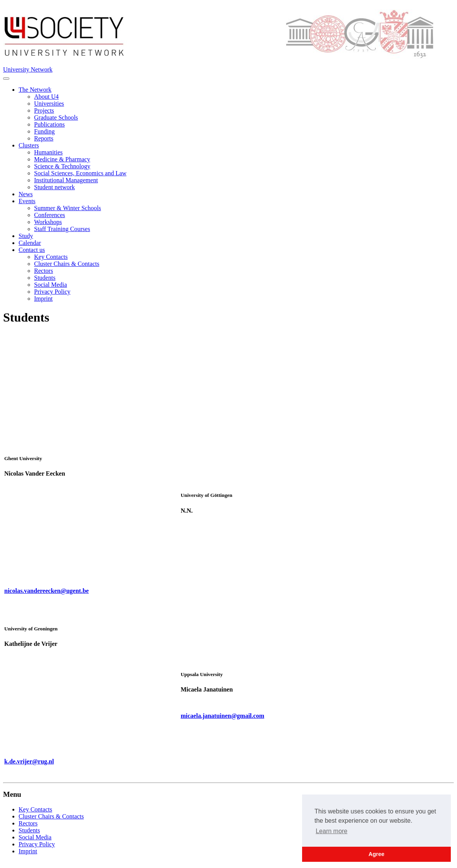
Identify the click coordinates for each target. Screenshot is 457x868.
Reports (44, 138)
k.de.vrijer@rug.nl (29, 761)
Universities (49, 104)
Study (26, 236)
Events (27, 201)
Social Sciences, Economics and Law (80, 173)
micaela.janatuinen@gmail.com (222, 716)
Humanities (48, 152)
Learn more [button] (332, 831)
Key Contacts (51, 257)
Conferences (50, 215)
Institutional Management (66, 180)
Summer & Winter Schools (68, 208)
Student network (54, 187)
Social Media (51, 285)
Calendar (30, 243)
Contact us (32, 250)
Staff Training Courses (62, 229)
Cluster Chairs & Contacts (67, 264)
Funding (44, 131)
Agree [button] (377, 854)
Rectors (44, 271)
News (26, 194)
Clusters (29, 145)
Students (45, 278)
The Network (35, 90)
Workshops (48, 222)
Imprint (43, 299)
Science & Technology (62, 166)
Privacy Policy (52, 292)
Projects (44, 110)
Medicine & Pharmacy (62, 159)
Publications (49, 124)
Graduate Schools (56, 117)
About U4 (46, 97)
